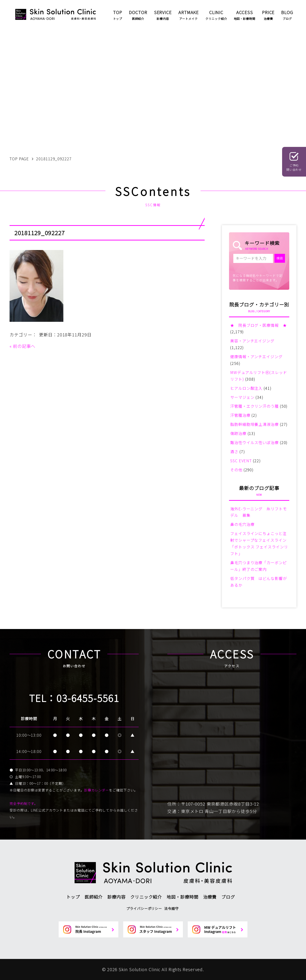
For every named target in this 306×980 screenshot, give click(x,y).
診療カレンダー (97, 790)
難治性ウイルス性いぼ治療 (254, 442)
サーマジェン (242, 397)
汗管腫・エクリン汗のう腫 (254, 406)
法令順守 (171, 908)
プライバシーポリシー (144, 908)
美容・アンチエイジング (252, 341)
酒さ (234, 451)
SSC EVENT (241, 461)
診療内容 (116, 897)
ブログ (228, 897)
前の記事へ (24, 346)
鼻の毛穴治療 (242, 524)
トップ (73, 897)
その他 (236, 470)
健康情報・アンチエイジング (256, 356)
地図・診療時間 (182, 897)
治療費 (210, 897)
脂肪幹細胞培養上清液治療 (254, 424)
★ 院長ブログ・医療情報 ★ (259, 325)
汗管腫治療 (240, 415)
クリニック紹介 (146, 897)
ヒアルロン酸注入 (246, 388)
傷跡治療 (238, 433)
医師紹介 (94, 897)
